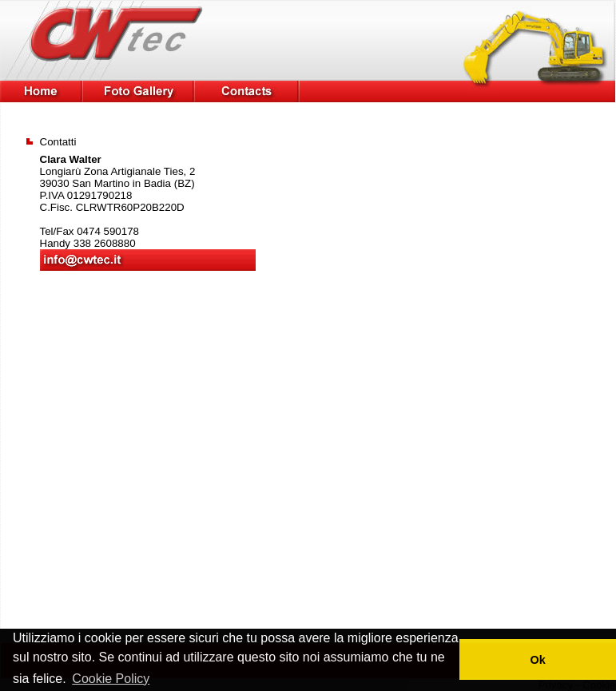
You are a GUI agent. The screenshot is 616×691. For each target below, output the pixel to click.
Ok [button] (537, 660)
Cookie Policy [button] (111, 679)
